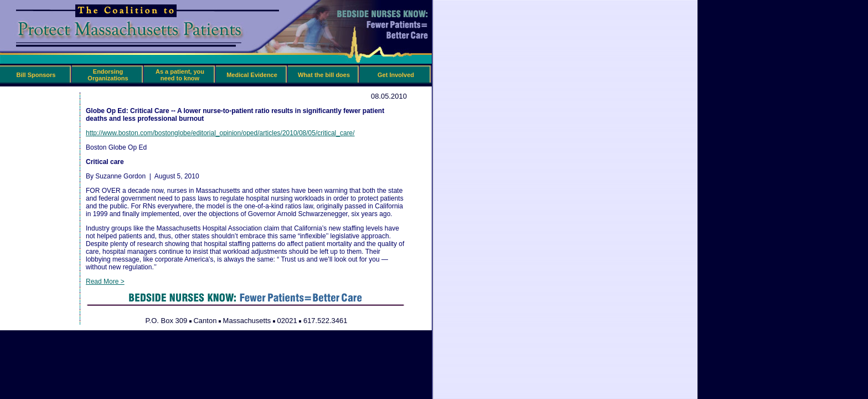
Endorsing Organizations (108, 75)
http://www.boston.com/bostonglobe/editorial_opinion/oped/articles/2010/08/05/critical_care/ (220, 133)
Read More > (105, 282)
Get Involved (396, 75)
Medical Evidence (252, 75)
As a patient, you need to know (180, 75)
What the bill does (324, 75)
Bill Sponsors (36, 75)
